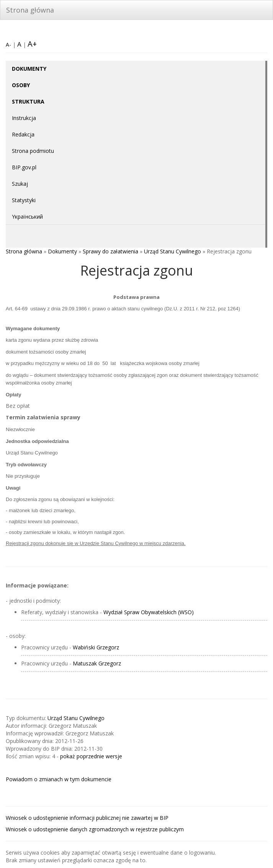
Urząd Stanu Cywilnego (172, 251)
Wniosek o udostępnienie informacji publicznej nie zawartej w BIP (87, 818)
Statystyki (24, 200)
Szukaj (20, 184)
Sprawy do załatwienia (110, 251)
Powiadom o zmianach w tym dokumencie (59, 779)
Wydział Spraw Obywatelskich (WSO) (149, 612)
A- (8, 45)
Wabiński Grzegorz (96, 647)
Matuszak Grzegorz (97, 663)
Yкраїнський (27, 217)
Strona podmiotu (33, 151)
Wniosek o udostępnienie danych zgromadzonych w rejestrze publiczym (95, 829)
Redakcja (23, 134)
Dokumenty (62, 251)
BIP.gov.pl (24, 167)
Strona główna (30, 10)
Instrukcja (24, 118)
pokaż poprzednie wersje (91, 756)
